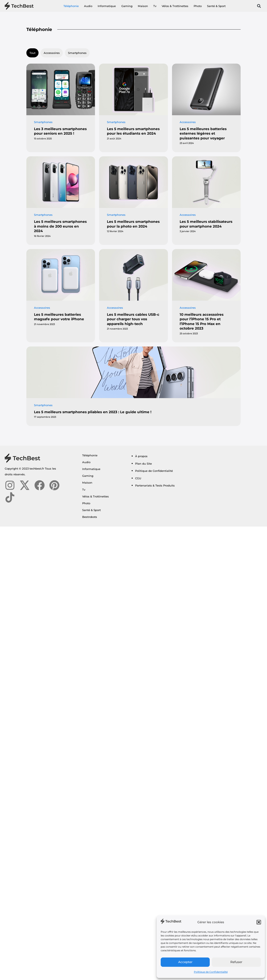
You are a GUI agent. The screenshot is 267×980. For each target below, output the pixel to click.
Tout (32, 53)
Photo (198, 6)
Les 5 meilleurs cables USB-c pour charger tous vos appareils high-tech (133, 319)
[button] (259, 922)
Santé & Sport (216, 6)
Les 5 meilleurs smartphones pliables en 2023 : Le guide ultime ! (93, 412)
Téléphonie (71, 6)
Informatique (107, 6)
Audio (88, 6)
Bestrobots (90, 517)
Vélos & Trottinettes (175, 6)
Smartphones (77, 53)
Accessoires (52, 53)
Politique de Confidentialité (211, 972)
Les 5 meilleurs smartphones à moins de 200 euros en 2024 (60, 226)
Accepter (185, 962)
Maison (143, 6)
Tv (155, 6)
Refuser (236, 962)
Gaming (127, 6)
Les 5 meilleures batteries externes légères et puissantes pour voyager (203, 133)
